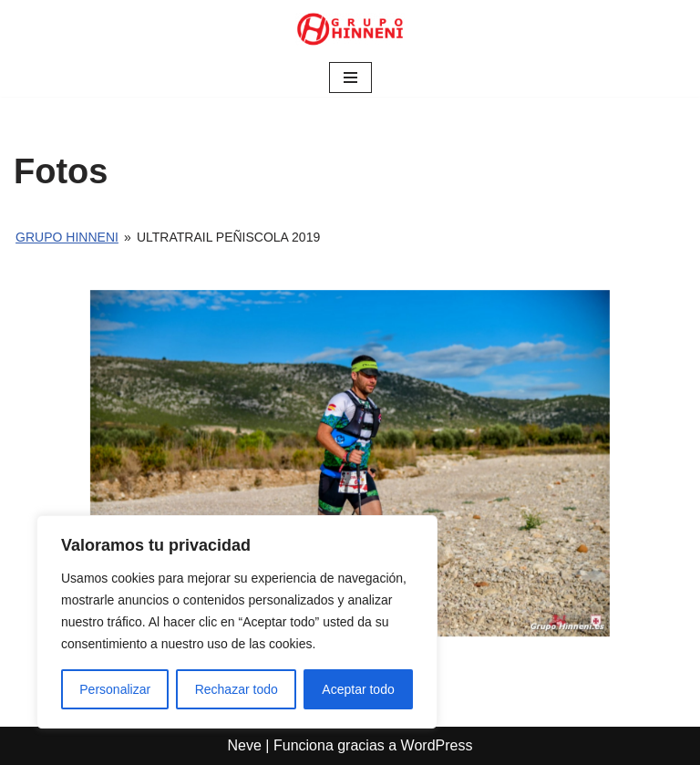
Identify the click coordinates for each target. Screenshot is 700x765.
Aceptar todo (358, 689)
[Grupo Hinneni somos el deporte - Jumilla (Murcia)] (350, 29)
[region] (237, 622)
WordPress (437, 745)
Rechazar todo (237, 689)
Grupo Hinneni (67, 237)
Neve (245, 745)
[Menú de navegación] (350, 78)
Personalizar (115, 689)
